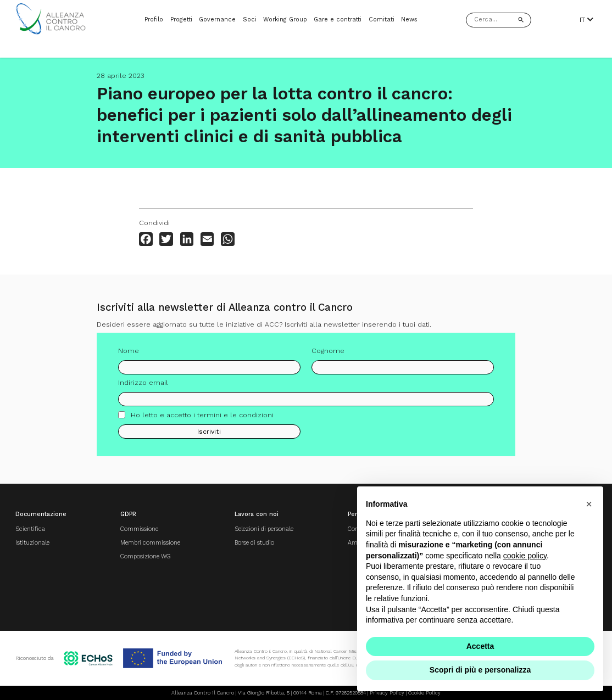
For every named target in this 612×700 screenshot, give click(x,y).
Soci (250, 19)
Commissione (139, 529)
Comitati (382, 19)
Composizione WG (146, 556)
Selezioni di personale (264, 529)
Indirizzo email (143, 387)
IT (586, 20)
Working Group (285, 19)
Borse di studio (254, 543)
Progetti (181, 19)
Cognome (328, 354)
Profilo (154, 19)
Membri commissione (150, 543)
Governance (217, 19)
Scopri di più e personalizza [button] (480, 670)
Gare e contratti (338, 19)
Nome (129, 354)
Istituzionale (32, 543)
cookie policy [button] (525, 556)
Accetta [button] (480, 646)
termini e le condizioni (235, 419)
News (409, 19)
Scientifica (30, 529)
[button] (589, 504)
